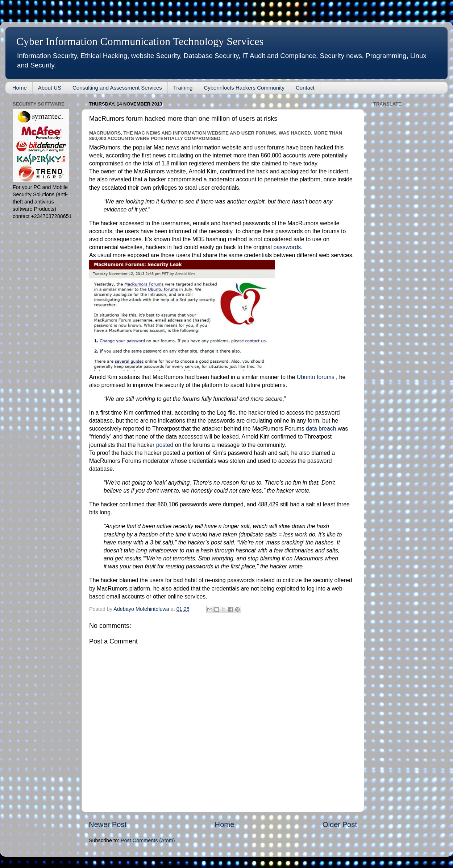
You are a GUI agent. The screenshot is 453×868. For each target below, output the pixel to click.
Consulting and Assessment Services (117, 88)
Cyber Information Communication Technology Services (140, 41)
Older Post (340, 824)
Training (183, 88)
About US (50, 88)
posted (165, 445)
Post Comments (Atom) (148, 840)
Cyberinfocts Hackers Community (244, 88)
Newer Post (108, 824)
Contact (305, 88)
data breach (321, 429)
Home (20, 88)
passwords (287, 247)
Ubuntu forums (316, 377)
